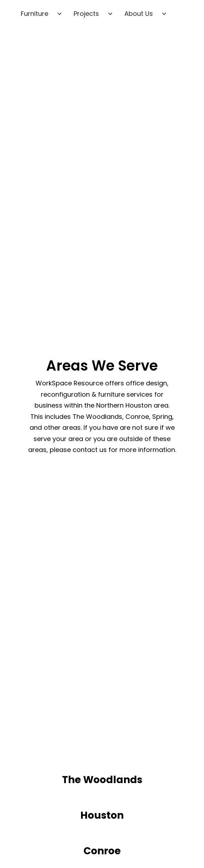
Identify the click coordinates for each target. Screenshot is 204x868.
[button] (42, 14)
